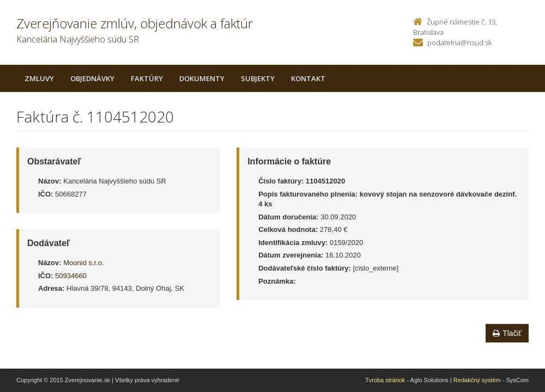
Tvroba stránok (385, 380)
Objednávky (92, 78)
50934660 (71, 276)
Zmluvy (39, 78)
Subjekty (258, 78)
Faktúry (147, 78)
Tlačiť (507, 333)
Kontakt (308, 78)
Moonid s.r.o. (83, 263)
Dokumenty (202, 78)
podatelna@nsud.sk (459, 42)
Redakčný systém (477, 380)
